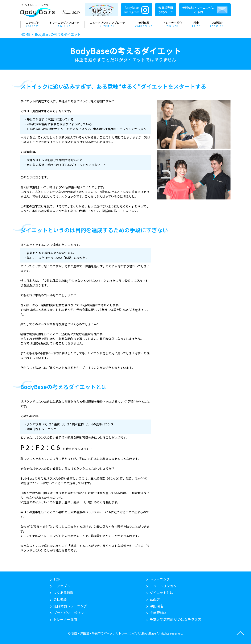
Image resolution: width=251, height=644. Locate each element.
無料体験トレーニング (70, 606)
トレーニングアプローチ (64, 24)
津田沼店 (156, 606)
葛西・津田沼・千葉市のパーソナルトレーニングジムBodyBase (114, 633)
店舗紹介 (217, 24)
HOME (25, 34)
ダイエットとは (161, 593)
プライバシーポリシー (70, 613)
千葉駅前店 (158, 613)
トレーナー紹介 (172, 24)
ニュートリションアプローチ (107, 24)
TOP (57, 579)
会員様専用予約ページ (166, 10)
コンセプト (32, 24)
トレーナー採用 (65, 619)
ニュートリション (163, 586)
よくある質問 (63, 593)
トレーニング (160, 579)
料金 (196, 24)
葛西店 (155, 599)
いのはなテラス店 (175, 619)
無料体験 (144, 24)
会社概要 (60, 599)
